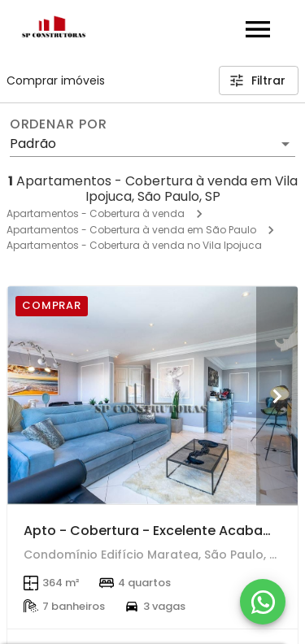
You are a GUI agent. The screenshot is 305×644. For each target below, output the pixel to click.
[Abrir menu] (258, 29)
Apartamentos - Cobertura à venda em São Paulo (131, 230)
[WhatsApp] (263, 602)
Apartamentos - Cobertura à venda (96, 213)
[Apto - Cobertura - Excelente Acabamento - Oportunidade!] (152, 395)
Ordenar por (59, 124)
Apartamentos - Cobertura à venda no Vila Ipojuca (134, 245)
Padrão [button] (33, 144)
